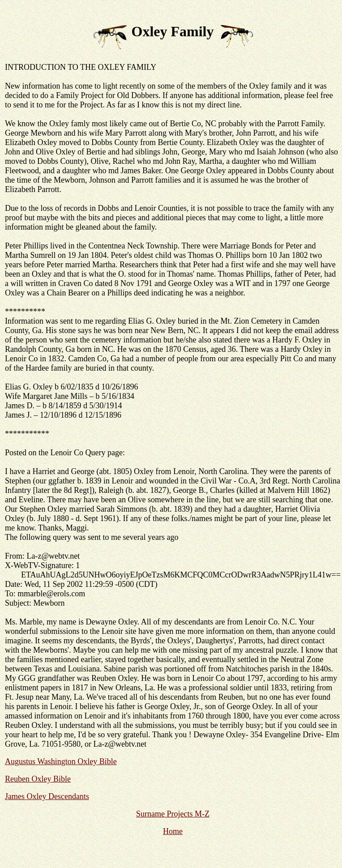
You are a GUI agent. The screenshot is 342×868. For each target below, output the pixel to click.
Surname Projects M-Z (173, 814)
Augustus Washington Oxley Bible (61, 761)
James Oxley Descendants (47, 796)
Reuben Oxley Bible (38, 779)
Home (173, 831)
